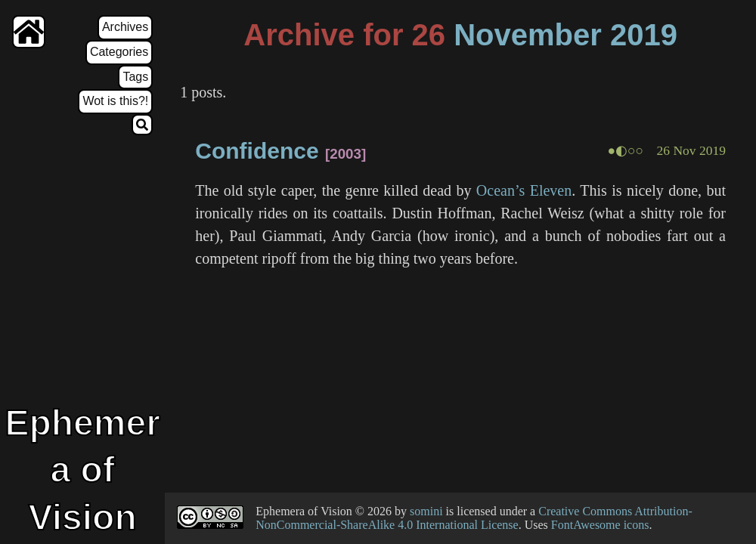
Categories (119, 52)
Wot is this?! (115, 101)
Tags (135, 77)
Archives (125, 27)
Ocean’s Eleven (524, 190)
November (528, 35)
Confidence (257, 151)
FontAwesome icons (600, 525)
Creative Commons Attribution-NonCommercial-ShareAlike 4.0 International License (474, 518)
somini (426, 511)
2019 (644, 35)
